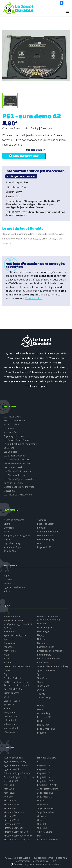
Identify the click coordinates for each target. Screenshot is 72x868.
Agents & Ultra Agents (15, 635)
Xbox (40, 820)
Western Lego (44, 713)
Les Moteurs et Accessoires (18, 463)
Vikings (40, 705)
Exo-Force (9, 705)
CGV (54, 861)
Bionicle (8, 662)
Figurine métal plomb (14, 587)
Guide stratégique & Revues (18, 773)
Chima (7, 670)
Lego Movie (10, 732)
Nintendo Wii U (11, 820)
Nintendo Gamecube (14, 812)
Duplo (40, 721)
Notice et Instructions (14, 421)
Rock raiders (43, 662)
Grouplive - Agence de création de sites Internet (38, 864)
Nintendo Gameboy (13, 828)
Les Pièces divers (12, 417)
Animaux (41, 520)
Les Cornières (10, 452)
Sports (40, 674)
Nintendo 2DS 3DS (47, 758)
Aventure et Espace (13, 547)
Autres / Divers (45, 832)
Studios (41, 682)
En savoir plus (33, 298)
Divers (7, 524)
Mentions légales (41, 861)
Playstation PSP (45, 781)
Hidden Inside (10, 720)
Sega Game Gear (46, 812)
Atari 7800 (9, 789)
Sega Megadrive (45, 793)
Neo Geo (8, 797)
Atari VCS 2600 (11, 781)
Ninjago (41, 635)
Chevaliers (9, 528)
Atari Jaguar (9, 793)
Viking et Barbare (46, 535)
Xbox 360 (42, 824)
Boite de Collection (13, 483)
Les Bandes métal (13, 467)
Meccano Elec (11, 432)
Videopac (42, 816)
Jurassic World (11, 728)
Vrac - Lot (42, 709)
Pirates (7, 532)
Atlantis (7, 659)
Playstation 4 (44, 777)
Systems (41, 690)
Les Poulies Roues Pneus (16, 440)
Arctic (6, 655)
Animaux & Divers (13, 616)
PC (38, 762)
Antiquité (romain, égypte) (17, 535)
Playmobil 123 (44, 547)
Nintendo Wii (10, 816)
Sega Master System (47, 789)
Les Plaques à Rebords (15, 475)
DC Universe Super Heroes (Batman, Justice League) (17, 684)
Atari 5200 (9, 785)
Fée (39, 543)
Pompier (41, 528)
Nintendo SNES (11, 804)
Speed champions (46, 670)
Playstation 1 (44, 765)
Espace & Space (12, 701)
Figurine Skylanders (13, 758)
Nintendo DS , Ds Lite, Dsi (17, 840)
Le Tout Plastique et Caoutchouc (20, 444)
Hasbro (7, 583)
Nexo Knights (44, 631)
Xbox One (42, 828)
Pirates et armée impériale (50, 651)
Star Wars (42, 678)
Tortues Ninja (44, 698)
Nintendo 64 (10, 808)
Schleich (8, 579)
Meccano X (9, 491)
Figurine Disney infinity (15, 762)
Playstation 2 (44, 769)
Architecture (10, 651)
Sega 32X (42, 801)
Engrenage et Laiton (14, 436)
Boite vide (9, 428)
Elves (6, 697)
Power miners (44, 655)
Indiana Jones (10, 724)
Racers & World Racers (49, 659)
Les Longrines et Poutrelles (17, 460)
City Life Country (12, 543)
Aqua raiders (10, 643)
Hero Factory (10, 716)
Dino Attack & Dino (13, 689)
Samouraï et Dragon (47, 532)
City (5, 674)
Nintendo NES (11, 801)
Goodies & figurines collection (19, 777)
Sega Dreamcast (45, 808)
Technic (41, 694)
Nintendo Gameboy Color (16, 832)
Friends (7, 708)
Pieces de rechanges (14, 520)
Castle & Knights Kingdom (17, 666)
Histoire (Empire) (45, 539)
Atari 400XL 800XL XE (48, 840)
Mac (39, 836)
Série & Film (10, 551)
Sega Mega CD (45, 797)
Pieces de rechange (13, 620)
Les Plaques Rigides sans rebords (20, 479)
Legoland (42, 733)
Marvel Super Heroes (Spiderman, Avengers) (48, 618)
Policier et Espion (46, 524)
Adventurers (10, 631)
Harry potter (10, 712)
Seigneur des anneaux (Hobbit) (52, 666)
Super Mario (43, 686)
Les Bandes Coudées (14, 456)
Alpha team (9, 639)
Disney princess (11, 693)
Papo (6, 576)
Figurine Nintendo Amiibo (16, 765)
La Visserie (9, 448)
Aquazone (9, 647)
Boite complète (11, 424)
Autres (7, 591)
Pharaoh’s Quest (45, 647)
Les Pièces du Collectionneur (18, 495)
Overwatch (43, 643)
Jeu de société (44, 717)
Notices (41, 639)
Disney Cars (43, 725)
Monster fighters (45, 627)
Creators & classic (13, 678)
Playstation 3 (44, 773)
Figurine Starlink (11, 769)
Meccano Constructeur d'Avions (20, 487)
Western (8, 539)
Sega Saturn (43, 804)
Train (40, 701)
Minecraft (42, 623)
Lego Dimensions (46, 729)
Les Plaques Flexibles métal (17, 471)
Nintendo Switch (12, 824)
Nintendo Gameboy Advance (18, 836)
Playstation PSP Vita (47, 785)
